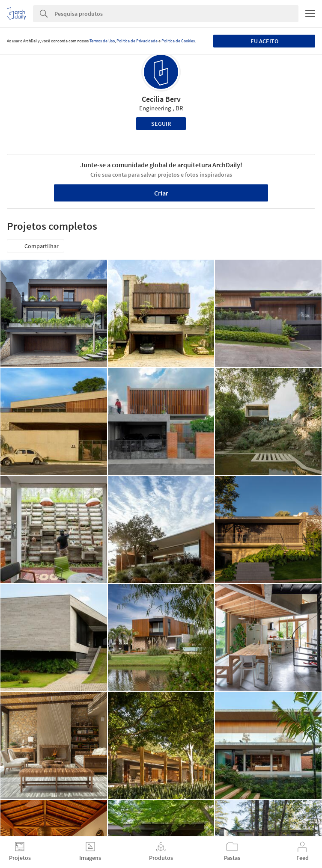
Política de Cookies (178, 41)
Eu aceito (264, 41)
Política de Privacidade (137, 41)
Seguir (161, 124)
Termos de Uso (102, 41)
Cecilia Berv (161, 99)
